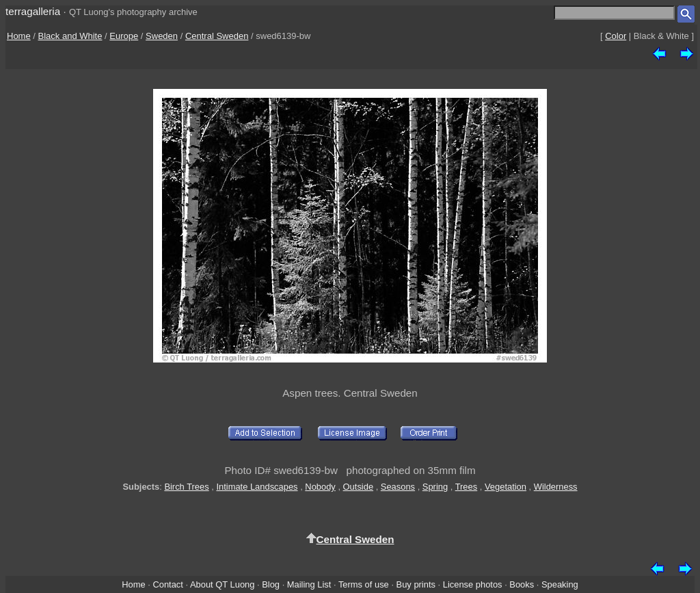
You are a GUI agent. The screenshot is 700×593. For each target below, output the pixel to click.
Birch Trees (186, 487)
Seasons (398, 487)
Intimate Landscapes (257, 487)
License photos (473, 584)
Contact (167, 584)
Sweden (162, 36)
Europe (124, 36)
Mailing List (309, 584)
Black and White (70, 36)
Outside (358, 487)
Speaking (560, 584)
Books (522, 584)
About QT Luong (222, 584)
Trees (467, 487)
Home (19, 36)
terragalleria (33, 11)
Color (616, 36)
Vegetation (506, 487)
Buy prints (416, 584)
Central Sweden (217, 36)
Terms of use (364, 584)
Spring (435, 487)
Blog (271, 584)
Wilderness (556, 487)
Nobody (320, 487)
